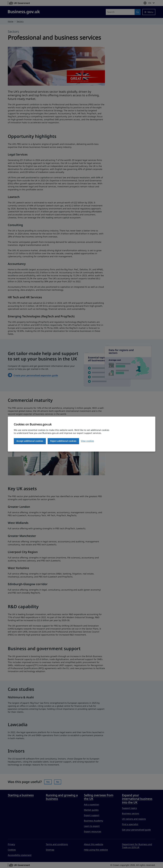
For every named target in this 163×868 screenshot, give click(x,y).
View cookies (87, 441)
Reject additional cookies (63, 441)
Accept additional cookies (30, 441)
